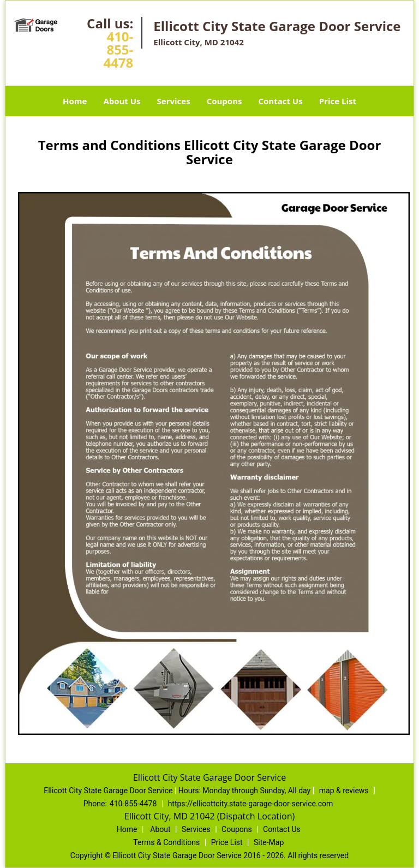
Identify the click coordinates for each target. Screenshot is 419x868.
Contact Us (280, 101)
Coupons (225, 101)
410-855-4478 (118, 49)
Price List (338, 101)
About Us (122, 101)
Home (75, 101)
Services (174, 101)
